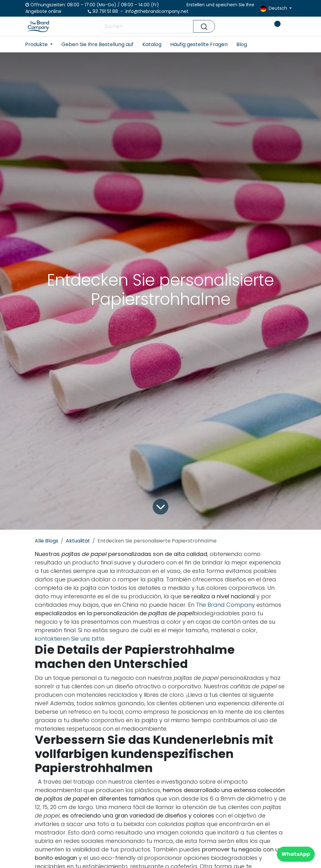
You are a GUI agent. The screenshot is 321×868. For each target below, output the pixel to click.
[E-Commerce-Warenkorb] (255, 26)
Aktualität (78, 541)
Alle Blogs (47, 541)
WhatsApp (296, 854)
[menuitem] (41, 44)
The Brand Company (225, 605)
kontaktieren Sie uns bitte (70, 639)
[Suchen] (204, 26)
